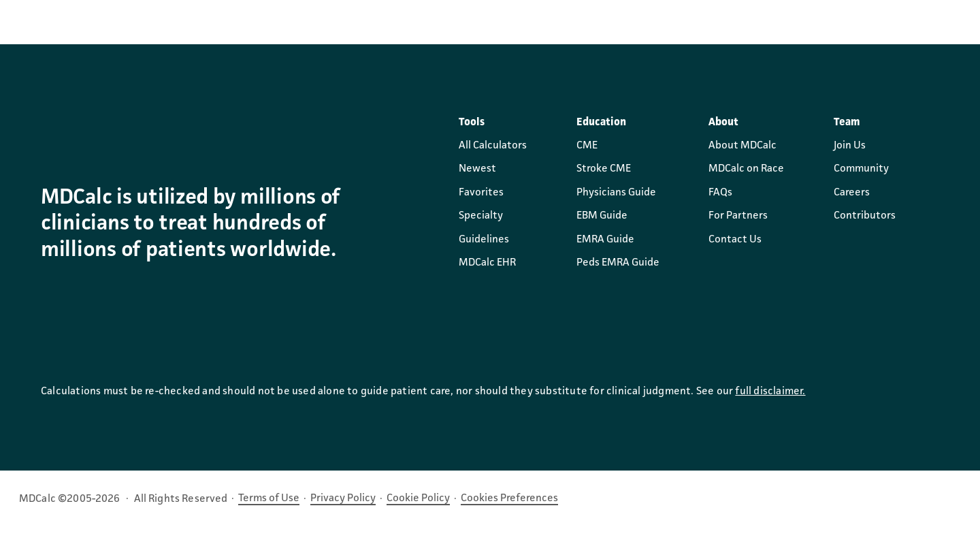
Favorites (481, 193)
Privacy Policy (343, 498)
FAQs (720, 193)
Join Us (850, 146)
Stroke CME (604, 169)
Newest (477, 169)
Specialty (481, 216)
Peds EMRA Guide (618, 263)
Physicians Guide (616, 193)
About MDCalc (742, 146)
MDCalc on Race (746, 169)
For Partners (738, 216)
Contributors (865, 216)
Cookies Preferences (509, 498)
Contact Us (735, 240)
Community (861, 169)
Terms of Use (269, 498)
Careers (852, 193)
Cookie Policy (418, 498)
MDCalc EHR (487, 263)
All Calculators (493, 146)
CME (587, 146)
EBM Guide (602, 216)
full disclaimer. (770, 392)
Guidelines (484, 240)
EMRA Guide (605, 240)
